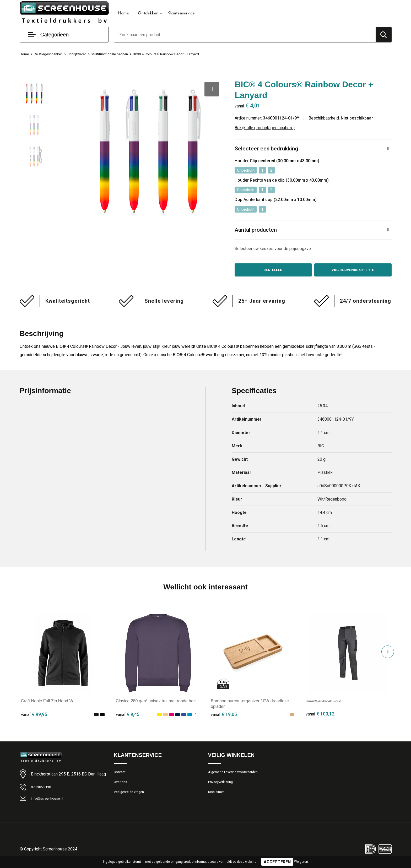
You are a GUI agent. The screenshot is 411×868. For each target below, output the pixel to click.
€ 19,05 (224, 717)
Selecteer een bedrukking (267, 149)
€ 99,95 (34, 717)
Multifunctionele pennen (119, 54)
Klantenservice (181, 13)
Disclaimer (217, 798)
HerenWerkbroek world (327, 704)
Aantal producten (257, 231)
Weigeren (301, 862)
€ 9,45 (128, 717)
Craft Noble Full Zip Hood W (47, 704)
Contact (121, 775)
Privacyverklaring (222, 786)
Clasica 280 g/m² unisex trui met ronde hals (156, 704)
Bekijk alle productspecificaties (265, 128)
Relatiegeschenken (51, 54)
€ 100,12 (320, 717)
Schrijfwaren (83, 54)
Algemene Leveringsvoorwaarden (237, 775)
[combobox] (245, 35)
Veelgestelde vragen (131, 798)
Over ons (121, 786)
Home (123, 13)
